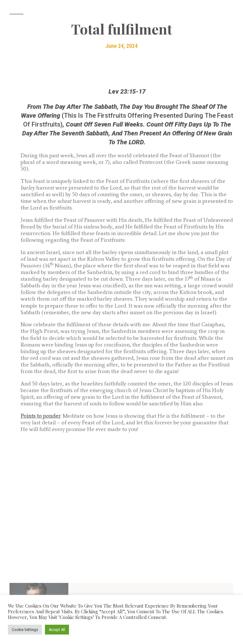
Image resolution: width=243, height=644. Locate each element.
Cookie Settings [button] (25, 630)
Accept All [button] (57, 630)
